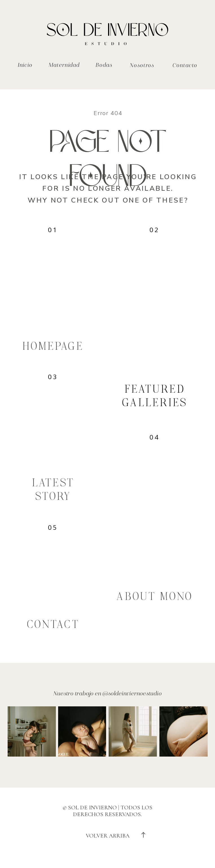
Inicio (25, 65)
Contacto (185, 65)
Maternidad (64, 65)
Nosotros (142, 65)
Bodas (104, 65)
